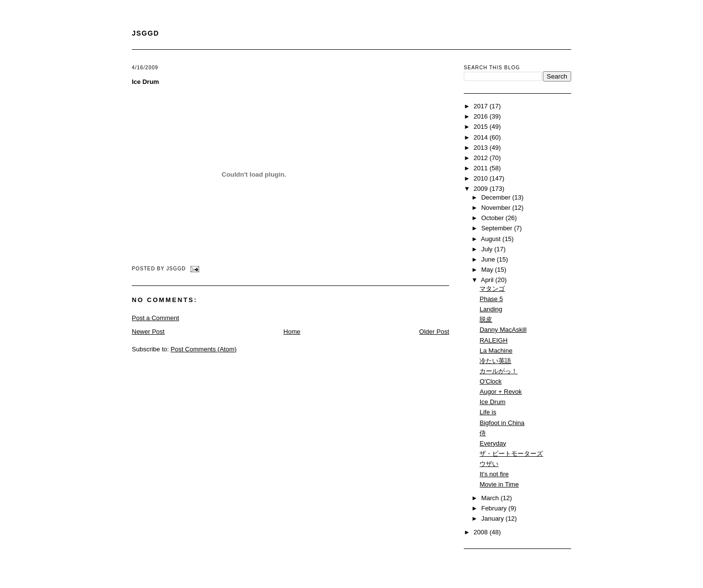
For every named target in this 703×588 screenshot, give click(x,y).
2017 (482, 106)
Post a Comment (155, 318)
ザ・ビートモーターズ (511, 454)
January (494, 518)
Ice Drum (145, 82)
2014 (482, 137)
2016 (482, 116)
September (498, 228)
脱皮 (486, 319)
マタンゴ (492, 289)
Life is (488, 412)
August (492, 239)
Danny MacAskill (503, 330)
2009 (482, 189)
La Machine (496, 351)
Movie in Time (499, 484)
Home (292, 332)
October (494, 218)
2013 (482, 148)
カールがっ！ (498, 371)
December (497, 197)
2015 (482, 127)
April (488, 280)
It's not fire (494, 474)
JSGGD (145, 33)
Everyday (493, 443)
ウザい (489, 464)
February (495, 508)
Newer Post (148, 332)
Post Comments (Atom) (204, 349)
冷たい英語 (495, 361)
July (488, 249)
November (497, 208)
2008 (482, 532)
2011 (482, 168)
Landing (491, 309)
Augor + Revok (500, 392)
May (488, 270)
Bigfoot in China (502, 423)
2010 (482, 178)
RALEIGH (493, 340)
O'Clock (490, 381)
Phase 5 (491, 299)
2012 (482, 158)
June (489, 259)
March (491, 498)
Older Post (434, 332)
